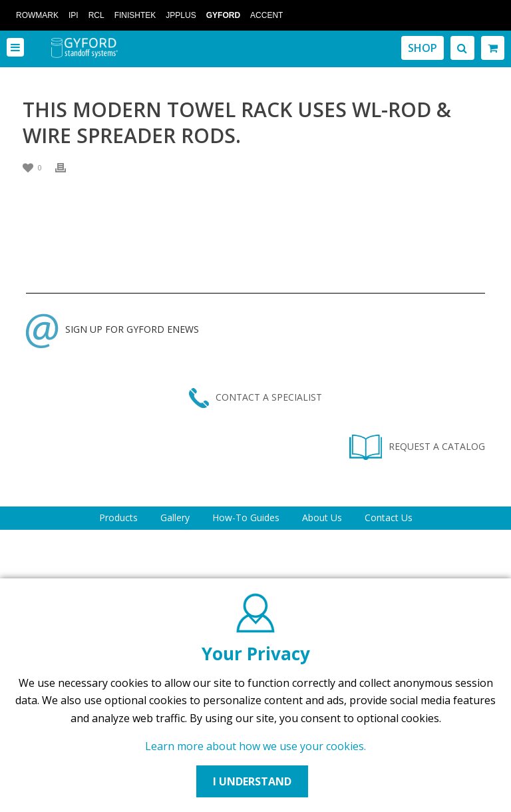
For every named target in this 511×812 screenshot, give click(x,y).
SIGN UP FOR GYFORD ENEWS (112, 329)
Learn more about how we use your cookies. (255, 746)
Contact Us (389, 517)
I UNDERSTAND (252, 781)
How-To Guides (246, 517)
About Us (322, 517)
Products (118, 517)
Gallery (175, 517)
